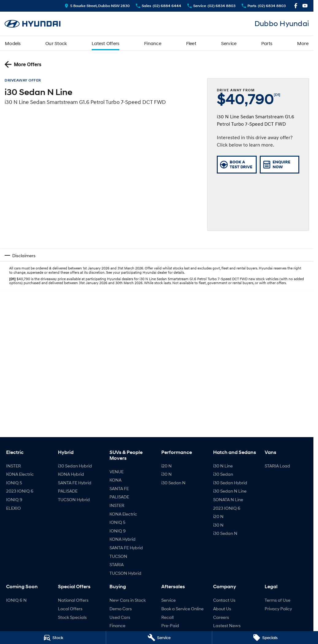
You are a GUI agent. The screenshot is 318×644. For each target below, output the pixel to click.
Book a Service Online (182, 609)
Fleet (191, 43)
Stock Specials (72, 617)
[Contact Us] (97, 6)
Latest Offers (105, 43)
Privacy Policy (278, 609)
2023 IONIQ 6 (20, 491)
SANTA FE (119, 488)
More (303, 43)
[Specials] (265, 638)
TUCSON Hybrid (74, 499)
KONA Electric (20, 474)
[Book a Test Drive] (237, 165)
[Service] (159, 638)
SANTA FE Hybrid (75, 483)
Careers (221, 617)
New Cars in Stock (128, 600)
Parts (267, 43)
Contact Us (224, 600)
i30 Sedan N (173, 483)
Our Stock (56, 43)
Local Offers (70, 609)
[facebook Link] (296, 6)
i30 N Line (223, 466)
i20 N (167, 466)
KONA (115, 480)
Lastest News (227, 625)
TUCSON (118, 556)
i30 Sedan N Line (230, 491)
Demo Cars (121, 609)
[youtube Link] (305, 6)
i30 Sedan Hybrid (75, 466)
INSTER (13, 466)
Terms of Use (278, 600)
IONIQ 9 (14, 499)
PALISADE (68, 491)
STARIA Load (277, 466)
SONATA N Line (228, 499)
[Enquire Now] (280, 165)
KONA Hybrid (71, 474)
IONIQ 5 (14, 483)
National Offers (73, 600)
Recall (167, 617)
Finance (153, 43)
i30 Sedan (223, 474)
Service (229, 43)
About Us (222, 609)
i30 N (167, 474)
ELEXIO (13, 508)
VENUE (117, 472)
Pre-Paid (170, 625)
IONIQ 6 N (16, 600)
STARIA (117, 564)
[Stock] (53, 638)
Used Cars (120, 617)
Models (13, 43)
